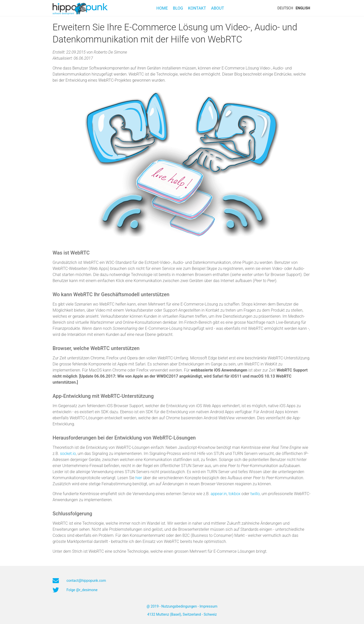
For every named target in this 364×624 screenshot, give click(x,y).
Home (162, 8)
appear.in (219, 494)
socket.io (68, 454)
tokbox (234, 494)
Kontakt (197, 8)
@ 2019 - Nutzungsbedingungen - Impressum (182, 606)
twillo (255, 494)
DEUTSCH (285, 8)
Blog (178, 8)
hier (139, 478)
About (218, 8)
